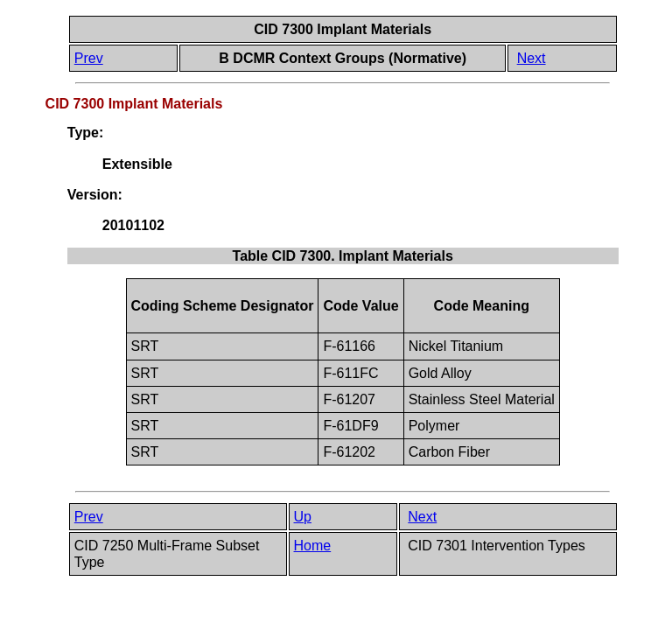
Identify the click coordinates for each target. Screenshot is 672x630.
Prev (89, 58)
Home (313, 546)
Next (532, 58)
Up (303, 517)
